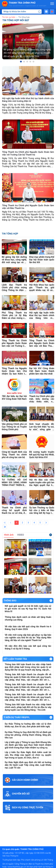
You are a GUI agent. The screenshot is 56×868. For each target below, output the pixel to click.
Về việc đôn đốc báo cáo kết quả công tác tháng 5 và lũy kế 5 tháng (28, 647)
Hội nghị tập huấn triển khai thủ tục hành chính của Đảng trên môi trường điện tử (42, 315)
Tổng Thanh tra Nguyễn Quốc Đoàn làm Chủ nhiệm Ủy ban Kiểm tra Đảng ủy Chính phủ (14, 371)
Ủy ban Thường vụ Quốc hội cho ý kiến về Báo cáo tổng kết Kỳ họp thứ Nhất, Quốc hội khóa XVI (42, 510)
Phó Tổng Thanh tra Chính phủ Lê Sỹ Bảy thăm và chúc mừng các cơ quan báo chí (14, 315)
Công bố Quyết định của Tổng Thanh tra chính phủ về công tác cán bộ (14, 455)
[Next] (46, 523)
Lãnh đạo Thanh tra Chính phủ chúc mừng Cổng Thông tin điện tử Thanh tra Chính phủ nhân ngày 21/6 (14, 287)
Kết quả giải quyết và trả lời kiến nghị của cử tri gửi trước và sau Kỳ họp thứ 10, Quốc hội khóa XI (28, 609)
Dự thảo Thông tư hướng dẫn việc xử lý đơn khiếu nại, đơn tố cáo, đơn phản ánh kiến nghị (28, 725)
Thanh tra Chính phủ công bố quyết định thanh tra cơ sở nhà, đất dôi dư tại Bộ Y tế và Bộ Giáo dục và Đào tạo (14, 510)
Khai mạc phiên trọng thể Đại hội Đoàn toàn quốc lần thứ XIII (42, 260)
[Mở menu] (52, 4)
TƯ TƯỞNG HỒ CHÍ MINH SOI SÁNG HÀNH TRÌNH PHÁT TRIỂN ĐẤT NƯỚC (14, 482)
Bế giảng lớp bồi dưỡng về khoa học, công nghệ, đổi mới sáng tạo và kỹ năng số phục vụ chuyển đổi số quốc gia (14, 260)
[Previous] (11, 523)
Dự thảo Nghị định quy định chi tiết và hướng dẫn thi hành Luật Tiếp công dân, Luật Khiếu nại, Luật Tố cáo (28, 765)
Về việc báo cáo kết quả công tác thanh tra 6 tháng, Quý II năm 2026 (28, 628)
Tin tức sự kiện (9, 17)
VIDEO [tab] (21, 535)
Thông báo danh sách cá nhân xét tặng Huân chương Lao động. (28, 618)
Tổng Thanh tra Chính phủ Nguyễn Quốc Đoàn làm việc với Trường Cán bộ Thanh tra (14, 343)
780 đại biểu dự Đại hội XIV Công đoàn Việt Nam (14, 398)
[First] (5, 523)
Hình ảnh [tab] (9, 535)
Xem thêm (51, 535)
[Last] (5, 527)
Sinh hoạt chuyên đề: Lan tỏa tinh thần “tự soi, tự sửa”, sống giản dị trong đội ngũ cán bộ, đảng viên (42, 427)
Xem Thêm (51, 601)
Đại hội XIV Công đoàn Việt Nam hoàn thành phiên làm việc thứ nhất (42, 371)
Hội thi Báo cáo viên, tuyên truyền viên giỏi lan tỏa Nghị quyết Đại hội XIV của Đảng (42, 482)
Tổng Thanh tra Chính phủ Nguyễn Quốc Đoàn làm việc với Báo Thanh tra (42, 343)
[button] (46, 12)
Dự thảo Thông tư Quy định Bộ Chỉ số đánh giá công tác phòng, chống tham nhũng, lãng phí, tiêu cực (28, 735)
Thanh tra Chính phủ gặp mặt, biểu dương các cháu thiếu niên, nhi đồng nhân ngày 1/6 (42, 399)
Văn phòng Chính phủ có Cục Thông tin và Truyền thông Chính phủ (14, 427)
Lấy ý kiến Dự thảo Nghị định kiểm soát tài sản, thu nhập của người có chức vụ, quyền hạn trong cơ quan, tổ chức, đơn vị (28, 755)
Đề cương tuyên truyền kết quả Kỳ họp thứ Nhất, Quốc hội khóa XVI (42, 455)
